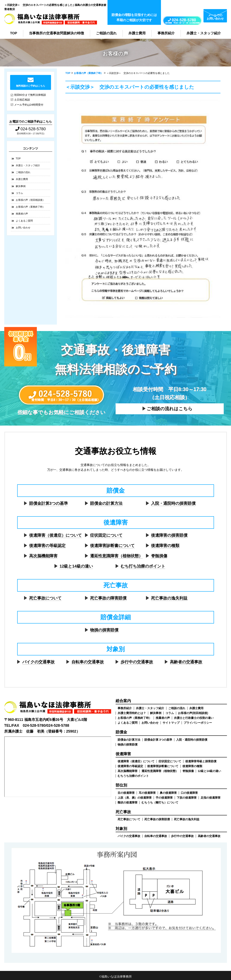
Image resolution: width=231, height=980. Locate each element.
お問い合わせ (23, 228)
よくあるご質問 (24, 221)
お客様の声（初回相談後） (30, 200)
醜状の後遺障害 (128, 802)
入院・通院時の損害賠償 (173, 503)
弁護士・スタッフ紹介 (204, 33)
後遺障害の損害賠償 (169, 535)
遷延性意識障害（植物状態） (116, 556)
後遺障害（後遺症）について (55, 535)
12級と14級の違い (76, 566)
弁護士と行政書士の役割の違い (194, 718)
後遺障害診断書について (112, 546)
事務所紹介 (166, 33)
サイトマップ (171, 723)
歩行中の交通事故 (137, 662)
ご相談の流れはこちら (170, 409)
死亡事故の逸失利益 (169, 598)
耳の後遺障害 (147, 793)
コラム (19, 193)
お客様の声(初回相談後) (193, 713)
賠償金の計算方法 (106, 503)
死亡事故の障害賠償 (108, 598)
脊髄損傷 (159, 556)
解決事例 (21, 186)
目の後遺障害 (126, 793)
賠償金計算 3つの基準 (158, 740)
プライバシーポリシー (198, 723)
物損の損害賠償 (104, 630)
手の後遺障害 (164, 798)
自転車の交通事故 (88, 662)
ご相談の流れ (106, 33)
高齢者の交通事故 (186, 662)
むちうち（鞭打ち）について (160, 802)
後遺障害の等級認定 (47, 546)
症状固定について (106, 535)
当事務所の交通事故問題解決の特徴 (56, 33)
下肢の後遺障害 (187, 798)
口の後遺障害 (189, 793)
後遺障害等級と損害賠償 (201, 761)
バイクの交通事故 (38, 662)
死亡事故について (45, 598)
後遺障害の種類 (165, 546)
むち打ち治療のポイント (143, 566)
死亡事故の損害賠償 (157, 819)
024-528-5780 (31, 129)
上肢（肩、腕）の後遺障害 (135, 798)
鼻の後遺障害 (168, 793)
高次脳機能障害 (43, 556)
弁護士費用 (137, 33)
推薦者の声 (22, 214)
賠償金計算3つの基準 (48, 503)
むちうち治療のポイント (133, 776)
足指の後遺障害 (211, 798)
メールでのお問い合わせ (215, 17)
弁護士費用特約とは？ (132, 713)
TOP (14, 33)
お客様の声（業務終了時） (30, 207)
